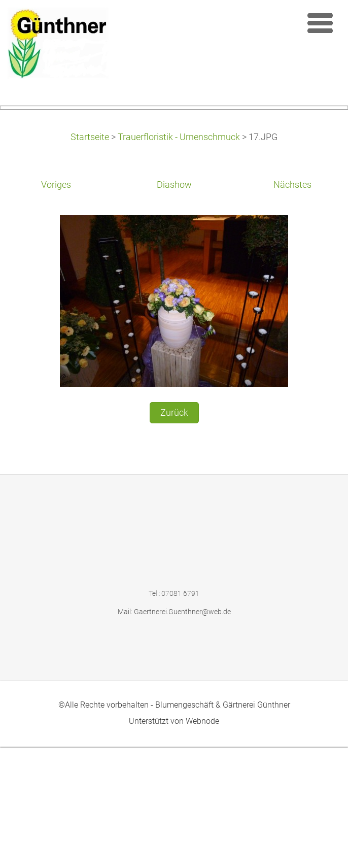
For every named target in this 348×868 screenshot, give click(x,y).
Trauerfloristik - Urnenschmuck (179, 258)
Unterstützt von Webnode (174, 842)
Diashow (174, 306)
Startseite (90, 258)
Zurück (174, 533)
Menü (320, 23)
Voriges (56, 306)
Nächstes (292, 306)
